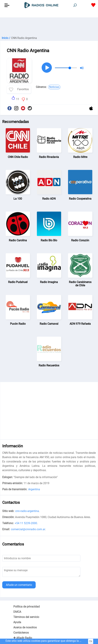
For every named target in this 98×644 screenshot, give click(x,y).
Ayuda (17, 622)
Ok (91, 641)
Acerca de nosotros (25, 627)
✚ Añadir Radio (23, 638)
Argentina (34, 489)
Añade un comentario (19, 585)
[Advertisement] (49, 26)
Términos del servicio (26, 617)
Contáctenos (21, 633)
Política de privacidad (26, 607)
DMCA (17, 612)
